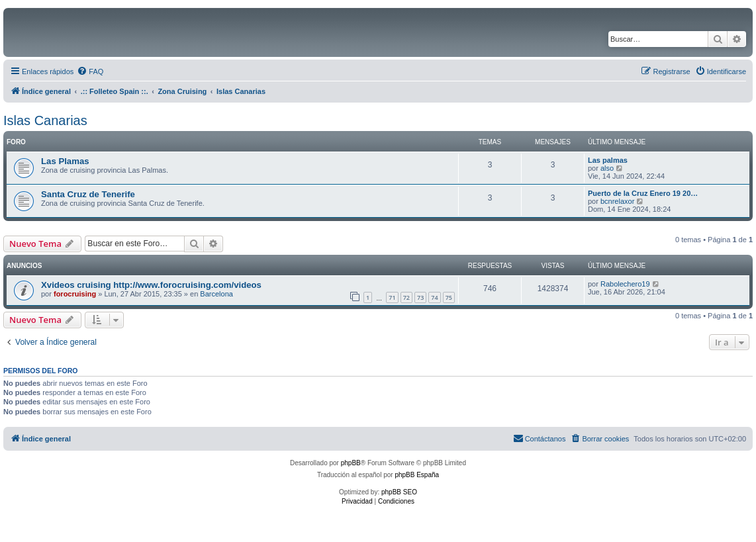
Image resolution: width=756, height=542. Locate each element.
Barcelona (216, 294)
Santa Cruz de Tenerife (88, 194)
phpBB (351, 463)
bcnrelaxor (617, 201)
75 (449, 297)
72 (406, 297)
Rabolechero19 (625, 284)
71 (392, 297)
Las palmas (608, 160)
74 (434, 297)
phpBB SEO (399, 492)
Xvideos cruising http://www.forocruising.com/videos (151, 285)
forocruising (75, 294)
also (607, 168)
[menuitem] (90, 71)
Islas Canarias (45, 120)
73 (420, 297)
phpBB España (417, 475)
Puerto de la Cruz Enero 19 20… (643, 193)
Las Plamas (65, 161)
